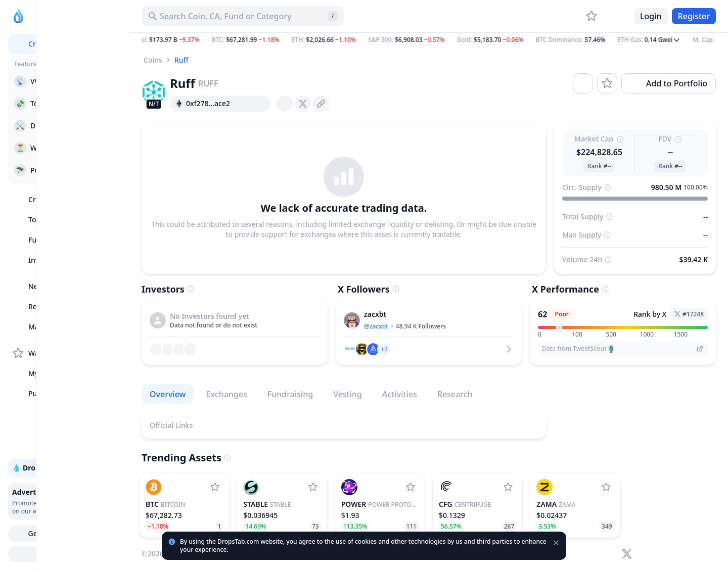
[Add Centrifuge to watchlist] (508, 487)
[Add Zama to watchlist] (606, 487)
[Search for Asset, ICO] (243, 16)
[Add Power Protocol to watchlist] (411, 487)
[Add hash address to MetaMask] (261, 104)
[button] (429, 40)
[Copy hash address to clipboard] (237, 104)
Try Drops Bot (66, 554)
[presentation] (285, 104)
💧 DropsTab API (66, 468)
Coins (153, 60)
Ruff (181, 60)
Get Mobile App (66, 534)
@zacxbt (376, 326)
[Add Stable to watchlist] (313, 487)
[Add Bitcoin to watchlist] (215, 487)
